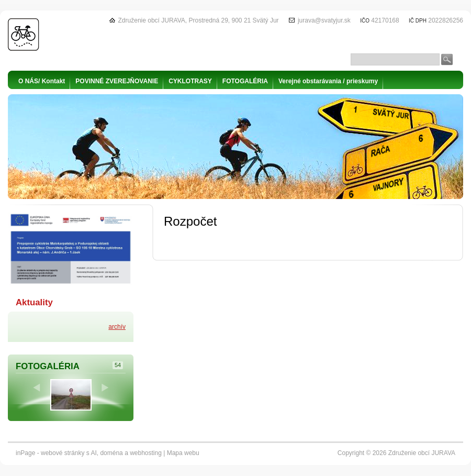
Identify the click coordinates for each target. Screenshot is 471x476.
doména (111, 453)
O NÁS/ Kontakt (42, 81)
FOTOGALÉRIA (245, 81)
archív (117, 327)
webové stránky (63, 453)
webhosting (146, 453)
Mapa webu (183, 453)
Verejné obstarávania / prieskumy (328, 81)
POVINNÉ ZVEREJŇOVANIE (117, 81)
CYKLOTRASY (190, 81)
